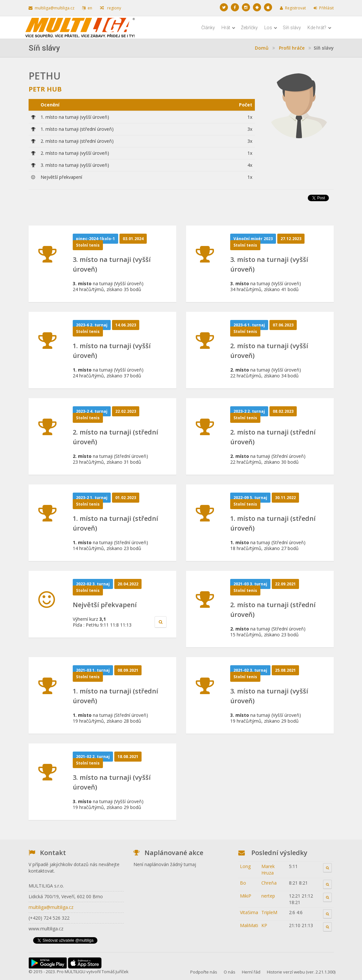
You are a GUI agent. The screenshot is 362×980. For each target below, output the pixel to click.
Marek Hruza (268, 870)
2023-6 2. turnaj (92, 325)
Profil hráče (292, 48)
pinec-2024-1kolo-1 (95, 239)
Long (245, 866)
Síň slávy (292, 28)
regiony (111, 8)
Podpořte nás (204, 972)
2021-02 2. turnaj (93, 757)
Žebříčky (249, 28)
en (87, 8)
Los (271, 28)
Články (208, 28)
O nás (230, 972)
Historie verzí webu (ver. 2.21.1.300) (301, 972)
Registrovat (293, 8)
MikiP (246, 896)
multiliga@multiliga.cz (51, 8)
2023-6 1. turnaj (249, 325)
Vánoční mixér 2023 (253, 239)
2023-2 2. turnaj (249, 411)
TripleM (269, 912)
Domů (262, 48)
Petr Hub (45, 89)
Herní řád (251, 972)
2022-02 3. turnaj (93, 584)
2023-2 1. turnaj (92, 498)
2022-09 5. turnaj (250, 498)
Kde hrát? (319, 28)
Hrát (228, 28)
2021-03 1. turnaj (93, 670)
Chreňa (269, 883)
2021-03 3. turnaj (250, 584)
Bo (243, 883)
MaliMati (249, 925)
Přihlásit (324, 8)
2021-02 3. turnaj (250, 670)
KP (264, 925)
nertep (268, 896)
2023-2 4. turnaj (92, 411)
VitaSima (249, 912)
